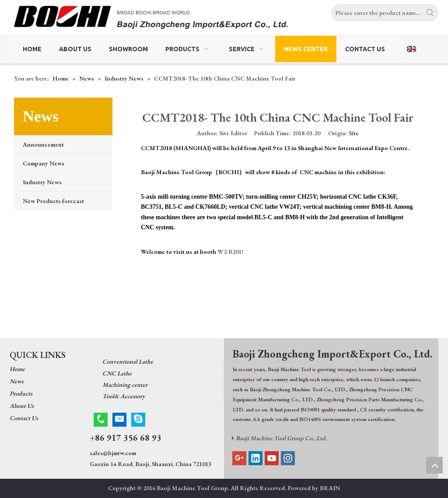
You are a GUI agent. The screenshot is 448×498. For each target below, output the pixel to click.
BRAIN (330, 488)
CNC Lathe (117, 373)
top (434, 465)
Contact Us (24, 418)
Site (354, 133)
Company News (44, 163)
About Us (22, 406)
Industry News (42, 182)
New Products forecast (53, 201)
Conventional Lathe (128, 361)
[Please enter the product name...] (377, 13)
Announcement (43, 144)
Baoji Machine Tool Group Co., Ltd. (281, 438)
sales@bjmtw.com (113, 453)
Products (21, 393)
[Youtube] (272, 458)
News (17, 381)
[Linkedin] (255, 458)
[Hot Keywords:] (430, 13)
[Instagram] (288, 458)
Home (17, 369)
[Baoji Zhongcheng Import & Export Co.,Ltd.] (224, 19)
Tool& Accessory (124, 396)
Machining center (125, 385)
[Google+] (239, 458)
